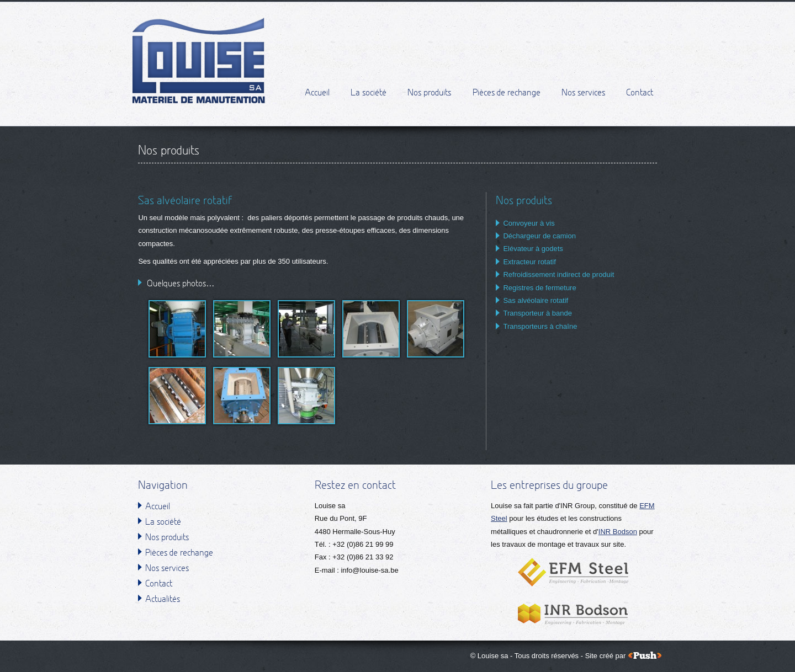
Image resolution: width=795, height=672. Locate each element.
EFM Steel (573, 572)
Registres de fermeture (539, 288)
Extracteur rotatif (529, 262)
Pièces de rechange (507, 94)
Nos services (583, 94)
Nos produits (429, 94)
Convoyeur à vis (529, 223)
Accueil (317, 94)
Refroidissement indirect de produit (558, 274)
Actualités (163, 600)
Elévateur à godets (533, 249)
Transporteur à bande (537, 313)
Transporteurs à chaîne (540, 326)
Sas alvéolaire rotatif (536, 300)
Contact (640, 94)
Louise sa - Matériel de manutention (199, 61)
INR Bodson (618, 532)
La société (369, 94)
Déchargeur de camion (539, 236)
